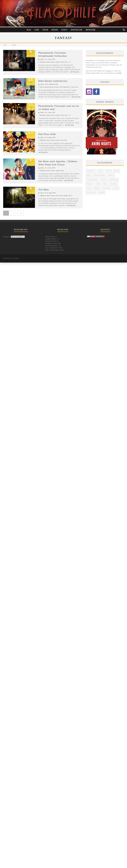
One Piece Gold (47, 134)
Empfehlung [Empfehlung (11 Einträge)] (114, 180)
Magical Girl (67, 87)
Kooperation (77, 30)
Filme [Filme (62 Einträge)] (98, 184)
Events (64, 30)
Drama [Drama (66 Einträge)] (103, 180)
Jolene (42, 59)
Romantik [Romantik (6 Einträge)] (107, 188)
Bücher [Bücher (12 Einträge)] (111, 175)
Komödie (66, 196)
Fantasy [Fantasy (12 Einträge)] (90, 184)
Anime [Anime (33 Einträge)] (108, 171)
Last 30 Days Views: (52, 250)
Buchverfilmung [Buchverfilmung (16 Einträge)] (99, 175)
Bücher (55, 30)
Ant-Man (44, 189)
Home (5, 45)
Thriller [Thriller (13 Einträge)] (101, 193)
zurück (119, 73)
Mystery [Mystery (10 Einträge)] (97, 188)
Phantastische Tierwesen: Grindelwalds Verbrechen (53, 54)
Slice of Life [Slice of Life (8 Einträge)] (91, 193)
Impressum (90, 30)
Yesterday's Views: (52, 243)
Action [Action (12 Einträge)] (100, 171)
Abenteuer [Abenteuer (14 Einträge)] (91, 171)
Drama (53, 62)
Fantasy (58, 62)
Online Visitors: (50, 237)
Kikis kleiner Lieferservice (53, 81)
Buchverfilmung (49, 87)
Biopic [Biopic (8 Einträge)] (117, 171)
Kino (66, 62)
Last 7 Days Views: (52, 248)
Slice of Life (75, 87)
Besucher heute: (51, 241)
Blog (29, 30)
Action (48, 62)
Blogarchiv (7, 237)
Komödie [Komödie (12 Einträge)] (113, 184)
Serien (45, 30)
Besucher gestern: (51, 246)
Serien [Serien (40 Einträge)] (116, 188)
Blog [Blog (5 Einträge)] (89, 175)
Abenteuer (43, 62)
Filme (37, 30)
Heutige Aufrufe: (51, 239)
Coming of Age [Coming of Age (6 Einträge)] (92, 180)
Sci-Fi (71, 196)
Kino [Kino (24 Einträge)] (105, 184)
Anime (42, 87)
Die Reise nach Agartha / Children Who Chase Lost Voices (58, 163)
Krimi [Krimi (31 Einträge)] (89, 188)
